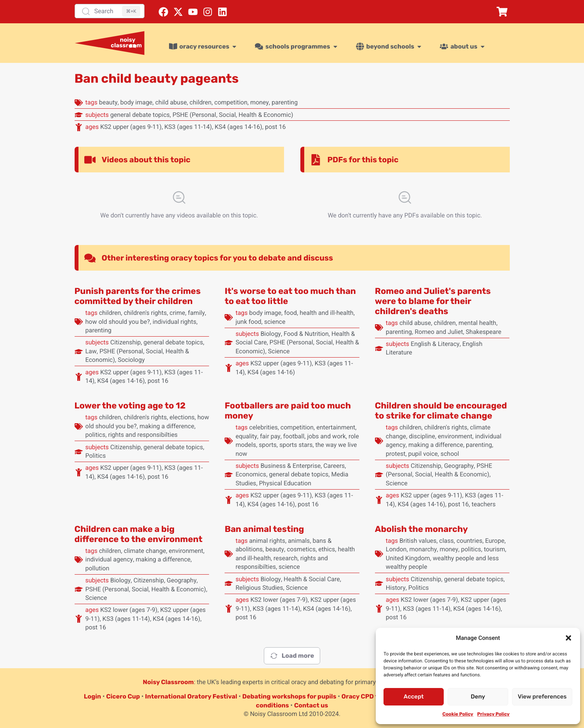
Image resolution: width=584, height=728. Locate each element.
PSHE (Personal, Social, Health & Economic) (233, 115)
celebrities (263, 427)
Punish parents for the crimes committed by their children (138, 296)
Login (92, 696)
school (450, 454)
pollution (98, 568)
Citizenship (126, 342)
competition (231, 102)
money (260, 102)
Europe (495, 541)
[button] (568, 638)
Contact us (311, 705)
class (446, 541)
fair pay (270, 436)
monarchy (423, 549)
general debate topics (140, 115)
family (197, 313)
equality (246, 436)
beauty (108, 102)
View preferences (542, 697)
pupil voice (423, 454)
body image (137, 102)
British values (418, 541)
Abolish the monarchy (421, 529)
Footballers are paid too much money (288, 411)
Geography (459, 466)
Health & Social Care (312, 579)
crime (177, 313)
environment (455, 436)
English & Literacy (435, 344)
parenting (285, 102)
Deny (478, 697)
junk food (248, 322)
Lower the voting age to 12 (130, 406)
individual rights (174, 322)
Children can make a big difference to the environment (139, 534)
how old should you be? (118, 322)
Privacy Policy (493, 714)
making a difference (167, 426)
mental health (477, 323)
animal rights (267, 541)
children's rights (145, 313)
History (396, 588)
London (396, 549)
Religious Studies (259, 588)
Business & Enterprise (290, 466)
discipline (422, 436)
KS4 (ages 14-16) (239, 127)
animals (299, 541)
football (294, 436)
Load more (292, 656)
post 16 (275, 127)
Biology (271, 334)
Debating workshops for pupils (289, 696)
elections (182, 417)
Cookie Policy (458, 714)
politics (96, 435)
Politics (96, 456)
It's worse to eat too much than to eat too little (290, 296)
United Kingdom (408, 558)
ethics (327, 549)
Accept (414, 697)
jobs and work (326, 436)
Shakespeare (484, 332)
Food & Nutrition (306, 334)
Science (279, 351)
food (290, 313)
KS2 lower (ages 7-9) (129, 610)
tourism (494, 549)
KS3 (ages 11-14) (188, 127)
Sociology (131, 360)
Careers (334, 466)
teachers (484, 504)
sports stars (296, 445)
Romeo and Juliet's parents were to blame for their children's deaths (433, 301)
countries (469, 541)
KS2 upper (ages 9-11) (131, 127)
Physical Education (285, 483)
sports (268, 445)
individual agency (109, 559)
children (201, 102)
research (286, 558)
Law (91, 351)
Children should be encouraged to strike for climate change (441, 411)
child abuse (171, 102)
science (275, 322)
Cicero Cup (123, 696)
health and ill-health (326, 313)
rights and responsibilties (143, 435)
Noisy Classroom (168, 682)
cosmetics (301, 549)
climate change (145, 551)
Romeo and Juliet (439, 332)
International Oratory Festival (191, 696)
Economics (251, 474)
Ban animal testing (264, 529)
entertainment (336, 427)
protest (396, 454)
